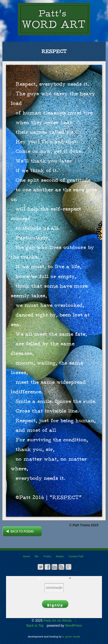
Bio (37, 556)
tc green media (71, 637)
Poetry (47, 556)
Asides (60, 556)
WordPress (73, 626)
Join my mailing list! (54, 579)
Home (26, 556)
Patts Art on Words (58, 620)
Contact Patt (76, 556)
